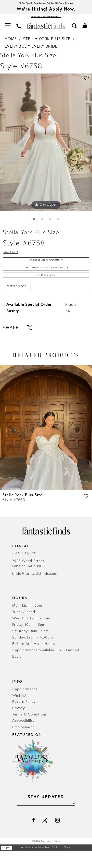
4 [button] (61, 224)
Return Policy (24, 717)
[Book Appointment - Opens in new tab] (46, 19)
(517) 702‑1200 (25, 568)
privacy (28, 864)
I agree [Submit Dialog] (9, 865)
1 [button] (31, 224)
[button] (8, 30)
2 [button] (41, 224)
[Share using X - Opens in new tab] (30, 343)
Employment (23, 743)
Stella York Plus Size (47, 43)
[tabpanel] (46, 146)
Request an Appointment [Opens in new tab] (46, 269)
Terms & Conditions (30, 730)
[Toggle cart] (85, 30)
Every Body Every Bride (31, 50)
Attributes (17, 301)
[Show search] (74, 30)
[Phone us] (19, 30)
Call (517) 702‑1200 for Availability (46, 279)
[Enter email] (46, 820)
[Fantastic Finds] (46, 30)
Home (11, 43)
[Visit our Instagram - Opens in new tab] (58, 837)
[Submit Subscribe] (85, 820)
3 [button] (51, 224)
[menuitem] (8, 30)
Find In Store (46, 289)
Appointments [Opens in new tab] (25, 704)
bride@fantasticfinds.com (35, 589)
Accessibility (23, 736)
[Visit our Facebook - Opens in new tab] (33, 837)
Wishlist (20, 711)
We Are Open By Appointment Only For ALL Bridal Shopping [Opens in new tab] (46, 4)
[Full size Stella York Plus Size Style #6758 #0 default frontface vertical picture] (46, 146)
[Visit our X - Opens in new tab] (45, 837)
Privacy (19, 723)
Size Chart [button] (14, 259)
